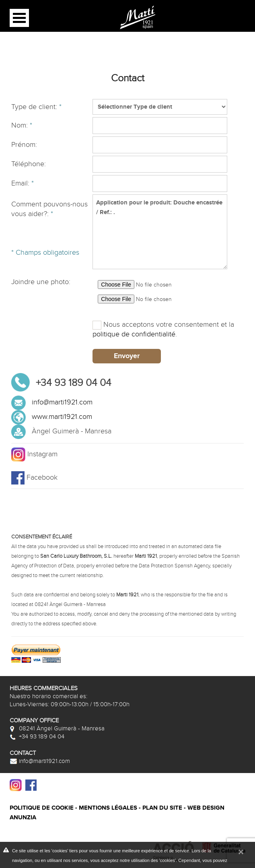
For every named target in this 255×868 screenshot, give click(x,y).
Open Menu (19, 18)
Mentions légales (108, 808)
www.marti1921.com (62, 417)
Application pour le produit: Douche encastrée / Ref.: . (160, 232)
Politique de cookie (42, 808)
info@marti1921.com (62, 402)
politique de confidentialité (134, 334)
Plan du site (162, 808)
